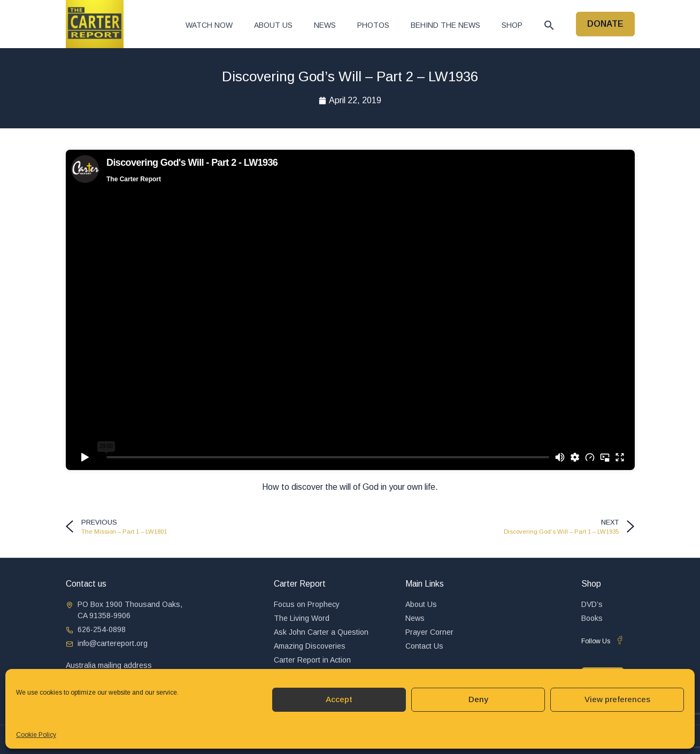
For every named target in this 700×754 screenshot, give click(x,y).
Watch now (209, 25)
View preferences (617, 699)
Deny (478, 699)
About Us (273, 25)
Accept (339, 699)
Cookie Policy (36, 735)
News (325, 25)
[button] (549, 25)
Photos (373, 25)
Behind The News (445, 25)
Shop (512, 25)
